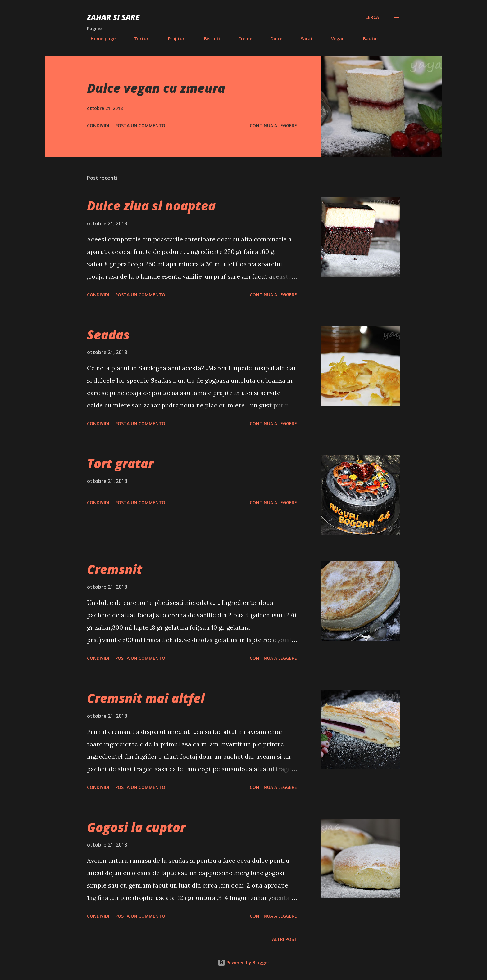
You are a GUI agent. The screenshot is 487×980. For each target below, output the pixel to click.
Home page (99, 39)
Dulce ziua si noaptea (151, 206)
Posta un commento (140, 126)
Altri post (284, 939)
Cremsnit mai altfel (146, 698)
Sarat (303, 39)
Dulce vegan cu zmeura (156, 88)
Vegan (334, 39)
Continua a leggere (273, 126)
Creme (241, 39)
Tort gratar (120, 463)
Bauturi (368, 39)
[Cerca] (372, 17)
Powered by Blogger (243, 962)
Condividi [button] (98, 126)
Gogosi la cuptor (136, 827)
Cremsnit (115, 569)
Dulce (273, 39)
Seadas (108, 335)
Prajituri (173, 39)
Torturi (138, 39)
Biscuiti (208, 39)
